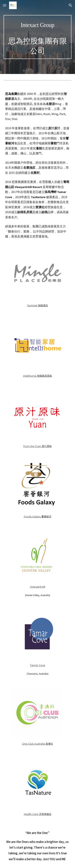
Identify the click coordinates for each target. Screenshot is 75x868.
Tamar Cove (37, 665)
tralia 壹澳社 (46, 744)
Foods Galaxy (32, 516)
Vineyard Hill (38, 587)
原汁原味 (47, 446)
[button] (5, 5)
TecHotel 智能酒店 (37, 305)
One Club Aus (30, 744)
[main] (37, 37)
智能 (40, 376)
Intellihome (30, 376)
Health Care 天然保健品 (38, 814)
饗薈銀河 (46, 516)
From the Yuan (32, 446)
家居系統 (47, 376)
